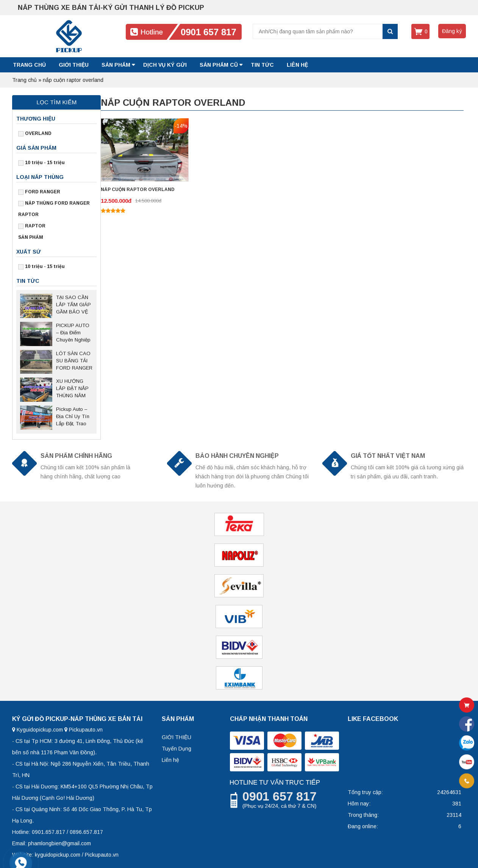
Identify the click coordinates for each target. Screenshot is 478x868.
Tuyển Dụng (177, 749)
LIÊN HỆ (297, 65)
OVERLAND (38, 133)
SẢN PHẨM (116, 65)
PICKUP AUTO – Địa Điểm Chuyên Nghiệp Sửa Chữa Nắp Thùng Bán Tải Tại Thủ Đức (73, 333)
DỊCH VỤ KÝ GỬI (165, 65)
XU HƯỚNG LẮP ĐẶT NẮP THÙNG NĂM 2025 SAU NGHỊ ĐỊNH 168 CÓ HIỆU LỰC (74, 389)
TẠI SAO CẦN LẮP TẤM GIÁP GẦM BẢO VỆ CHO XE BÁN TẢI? (73, 305)
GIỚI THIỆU (74, 65)
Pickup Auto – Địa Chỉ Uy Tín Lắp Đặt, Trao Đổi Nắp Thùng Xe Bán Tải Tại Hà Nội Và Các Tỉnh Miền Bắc (73, 417)
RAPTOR (35, 226)
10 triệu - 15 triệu (45, 163)
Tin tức (262, 65)
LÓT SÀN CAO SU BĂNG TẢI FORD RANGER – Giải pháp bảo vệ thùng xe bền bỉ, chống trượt (74, 361)
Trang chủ (29, 65)
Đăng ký (452, 31)
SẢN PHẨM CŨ (219, 65)
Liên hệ (170, 760)
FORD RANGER (43, 192)
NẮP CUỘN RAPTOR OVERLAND (138, 190)
